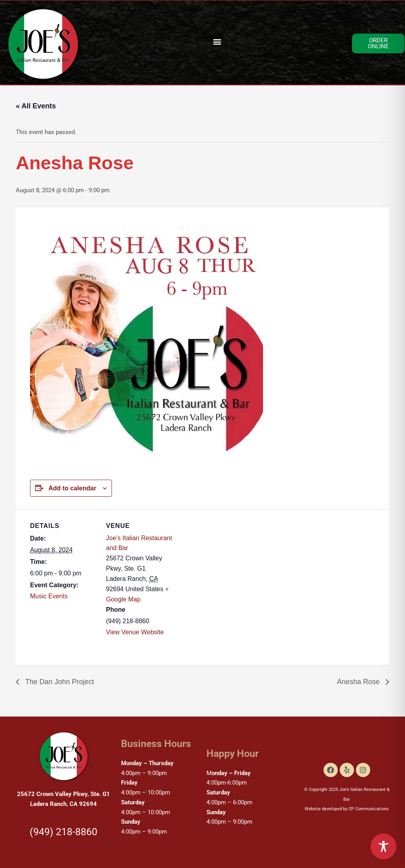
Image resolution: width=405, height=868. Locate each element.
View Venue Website (135, 632)
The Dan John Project (59, 682)
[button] (217, 42)
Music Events (49, 596)
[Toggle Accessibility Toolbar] (383, 846)
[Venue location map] (224, 564)
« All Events (36, 106)
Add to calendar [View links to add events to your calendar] (72, 488)
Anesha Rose (359, 682)
